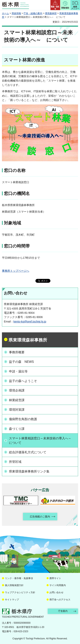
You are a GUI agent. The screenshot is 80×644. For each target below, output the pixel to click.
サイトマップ (12, 600)
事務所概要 (17, 352)
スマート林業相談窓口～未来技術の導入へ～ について (42, 440)
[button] (55, 5)
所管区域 (15, 462)
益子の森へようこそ (23, 381)
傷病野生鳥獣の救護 (23, 419)
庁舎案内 (63, 611)
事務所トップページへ (16, 271)
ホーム (5, 13)
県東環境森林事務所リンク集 (29, 471)
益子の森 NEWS (21, 362)
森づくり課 (17, 429)
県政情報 (16, 13)
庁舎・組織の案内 (33, 13)
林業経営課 (17, 400)
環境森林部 (51, 13)
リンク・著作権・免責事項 (19, 578)
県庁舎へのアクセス (60, 600)
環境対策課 (17, 410)
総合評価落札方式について (28, 452)
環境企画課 (17, 390)
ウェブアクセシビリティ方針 (20, 592)
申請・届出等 (18, 371)
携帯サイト (55, 578)
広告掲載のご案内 (40, 517)
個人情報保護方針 (14, 585)
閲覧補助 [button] (65, 8)
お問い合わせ (56, 592)
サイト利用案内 (58, 585)
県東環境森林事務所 (28, 340)
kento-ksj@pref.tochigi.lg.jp (30, 322)
